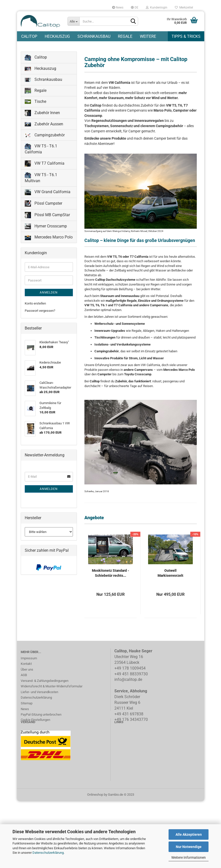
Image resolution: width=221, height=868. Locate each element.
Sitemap (27, 704)
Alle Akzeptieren (189, 834)
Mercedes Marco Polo (49, 238)
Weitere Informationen (189, 857)
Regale (125, 36)
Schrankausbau (94, 36)
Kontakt (26, 665)
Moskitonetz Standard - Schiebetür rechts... (110, 574)
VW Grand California (48, 193)
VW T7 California (45, 165)
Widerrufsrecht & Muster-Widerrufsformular (52, 687)
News (118, 8)
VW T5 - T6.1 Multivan (41, 179)
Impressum (29, 659)
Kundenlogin (157, 8)
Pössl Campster (43, 205)
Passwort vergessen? (40, 312)
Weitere (148, 36)
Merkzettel (184, 8)
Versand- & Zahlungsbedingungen (45, 682)
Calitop (29, 36)
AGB (24, 676)
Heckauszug (57, 36)
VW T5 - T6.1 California (41, 150)
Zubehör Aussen (44, 125)
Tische (35, 102)
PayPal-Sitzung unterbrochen (41, 715)
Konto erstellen (35, 304)
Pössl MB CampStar (47, 216)
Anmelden (49, 294)
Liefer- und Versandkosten (39, 693)
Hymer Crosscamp (46, 227)
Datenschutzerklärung (48, 853)
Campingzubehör (45, 136)
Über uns (27, 670)
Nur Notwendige (189, 847)
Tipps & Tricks (186, 36)
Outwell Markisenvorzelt (170, 574)
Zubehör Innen (42, 114)
